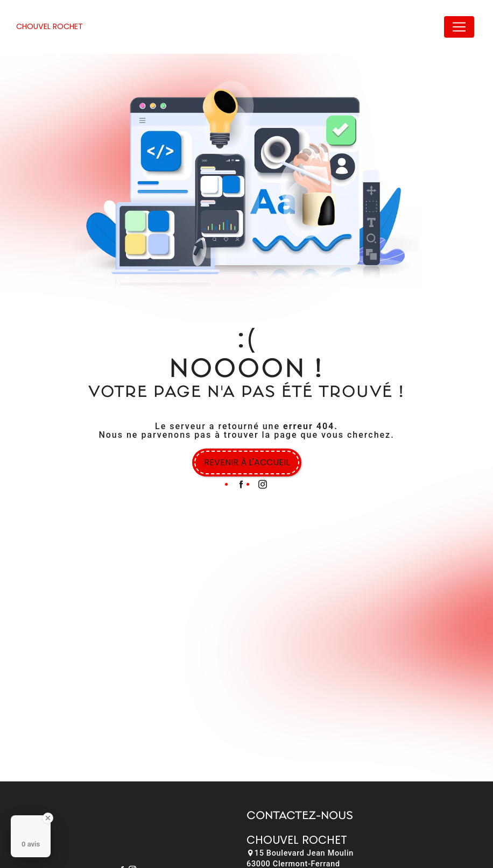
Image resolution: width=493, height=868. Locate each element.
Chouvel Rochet (50, 26)
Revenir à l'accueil (247, 462)
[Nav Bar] (459, 27)
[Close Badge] (48, 818)
